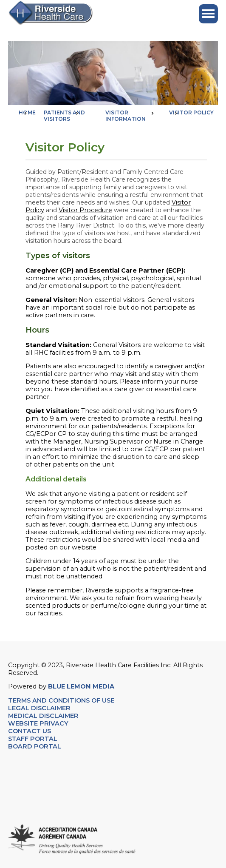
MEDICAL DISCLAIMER (43, 716)
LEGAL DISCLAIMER (39, 708)
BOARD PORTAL (35, 746)
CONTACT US (30, 731)
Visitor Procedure (85, 210)
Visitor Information (126, 116)
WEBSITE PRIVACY (38, 723)
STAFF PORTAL (33, 739)
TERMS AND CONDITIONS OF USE (61, 700)
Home (27, 112)
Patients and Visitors (64, 116)
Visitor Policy (191, 112)
